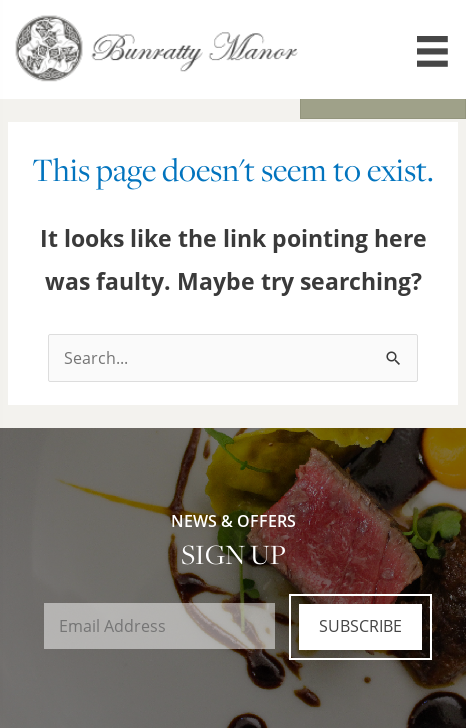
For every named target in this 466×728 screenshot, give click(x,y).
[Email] (159, 626)
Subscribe (360, 626)
